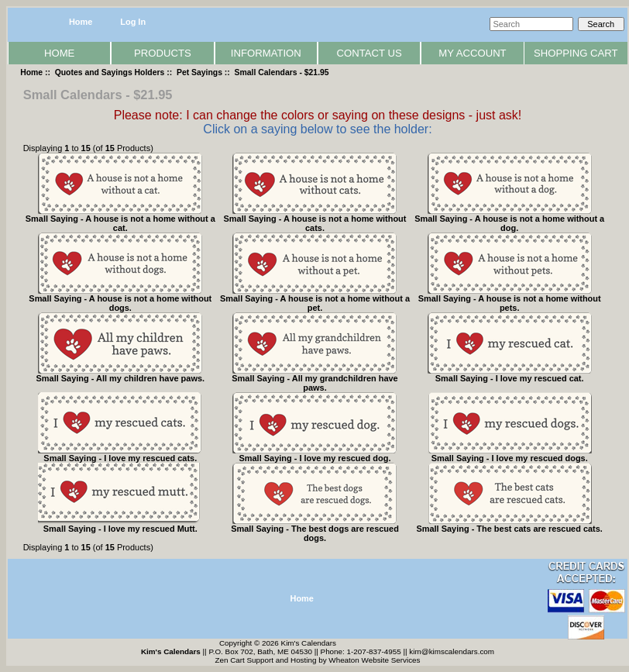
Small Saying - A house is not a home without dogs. (120, 303)
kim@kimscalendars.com (452, 651)
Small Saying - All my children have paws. (121, 378)
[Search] (531, 24)
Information (266, 53)
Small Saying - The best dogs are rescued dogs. (315, 533)
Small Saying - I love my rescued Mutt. (120, 529)
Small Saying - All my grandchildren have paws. (314, 383)
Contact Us (369, 53)
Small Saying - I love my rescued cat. (510, 378)
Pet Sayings (199, 72)
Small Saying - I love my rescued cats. (120, 458)
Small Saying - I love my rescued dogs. (510, 458)
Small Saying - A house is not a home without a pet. (315, 303)
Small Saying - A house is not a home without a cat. (120, 223)
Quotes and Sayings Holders (110, 72)
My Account (472, 53)
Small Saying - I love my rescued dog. (314, 458)
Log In (133, 22)
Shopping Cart (576, 53)
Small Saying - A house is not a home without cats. (315, 223)
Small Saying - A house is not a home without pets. (510, 303)
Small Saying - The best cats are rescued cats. (509, 529)
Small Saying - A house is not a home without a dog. (509, 223)
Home (81, 22)
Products (163, 53)
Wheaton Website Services (374, 660)
